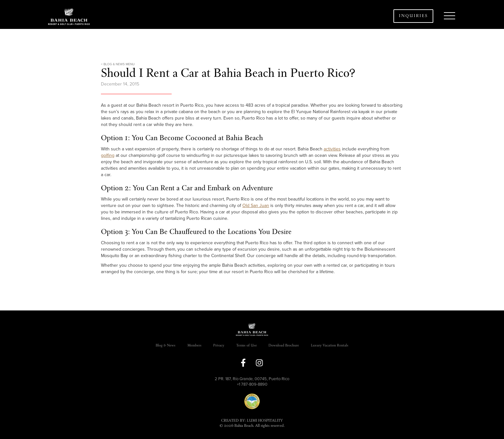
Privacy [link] (219, 346)
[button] (449, 16)
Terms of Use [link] (247, 346)
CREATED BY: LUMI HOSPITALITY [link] (252, 421)
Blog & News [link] (166, 346)
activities (332, 149)
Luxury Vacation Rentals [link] (330, 346)
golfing (108, 155)
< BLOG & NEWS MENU (118, 64)
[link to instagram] (259, 363)
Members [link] (194, 346)
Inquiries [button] (413, 16)
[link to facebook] (243, 363)
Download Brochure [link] (284, 346)
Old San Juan (256, 206)
